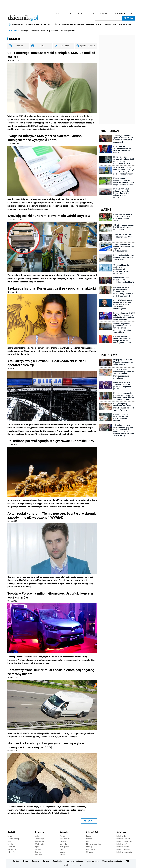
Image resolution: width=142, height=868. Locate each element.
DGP (93, 13)
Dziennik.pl (40, 832)
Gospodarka (39, 841)
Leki (88, 841)
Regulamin (57, 861)
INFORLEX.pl (82, 13)
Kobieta (63, 836)
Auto (37, 836)
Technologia (40, 839)
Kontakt (16, 861)
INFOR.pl (58, 13)
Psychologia (91, 849)
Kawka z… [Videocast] (50, 31)
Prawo (89, 836)
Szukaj (129, 18)
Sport (37, 847)
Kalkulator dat (121, 836)
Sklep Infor (11, 852)
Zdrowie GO (35, 31)
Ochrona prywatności (74, 861)
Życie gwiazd (64, 847)
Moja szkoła (64, 844)
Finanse (89, 839)
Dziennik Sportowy (67, 31)
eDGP (9, 841)
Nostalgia (25, 31)
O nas (25, 861)
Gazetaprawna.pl (14, 839)
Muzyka (63, 852)
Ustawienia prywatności (112, 861)
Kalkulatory (121, 832)
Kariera (46, 861)
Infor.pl (10, 836)
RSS (128, 861)
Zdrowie (38, 849)
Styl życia (90, 852)
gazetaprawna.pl (120, 13)
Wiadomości (40, 844)
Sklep (131, 13)
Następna (89, 821)
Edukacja (63, 841)
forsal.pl (69, 13)
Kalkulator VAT (122, 844)
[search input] (108, 18)
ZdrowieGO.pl (105, 13)
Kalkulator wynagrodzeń (125, 852)
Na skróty (12, 832)
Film (61, 849)
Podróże (38, 852)
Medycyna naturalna (93, 844)
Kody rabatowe (65, 839)
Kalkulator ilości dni (123, 839)
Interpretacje (12, 849)
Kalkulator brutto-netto (124, 849)
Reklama (35, 861)
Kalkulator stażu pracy (124, 841)
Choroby (89, 847)
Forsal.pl (10, 844)
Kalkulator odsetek (123, 847)
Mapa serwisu (93, 861)
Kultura (62, 855)
